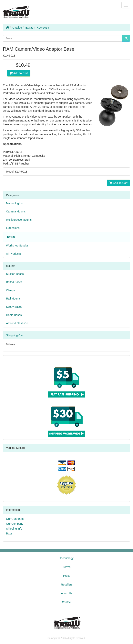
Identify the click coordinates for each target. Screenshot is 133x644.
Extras (29, 28)
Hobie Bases (14, 315)
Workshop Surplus (17, 246)
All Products (13, 254)
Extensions (13, 228)
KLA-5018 (43, 28)
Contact (67, 602)
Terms (67, 567)
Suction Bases (15, 274)
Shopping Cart (15, 335)
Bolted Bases (14, 282)
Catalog (17, 28)
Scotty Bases (14, 307)
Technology (67, 558)
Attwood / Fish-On (17, 323)
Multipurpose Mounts (19, 220)
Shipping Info (14, 529)
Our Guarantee (15, 519)
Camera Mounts (16, 211)
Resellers (67, 585)
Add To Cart (19, 73)
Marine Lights (14, 203)
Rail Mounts (13, 299)
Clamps (11, 290)
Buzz (9, 533)
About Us (67, 593)
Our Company (15, 524)
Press (67, 576)
